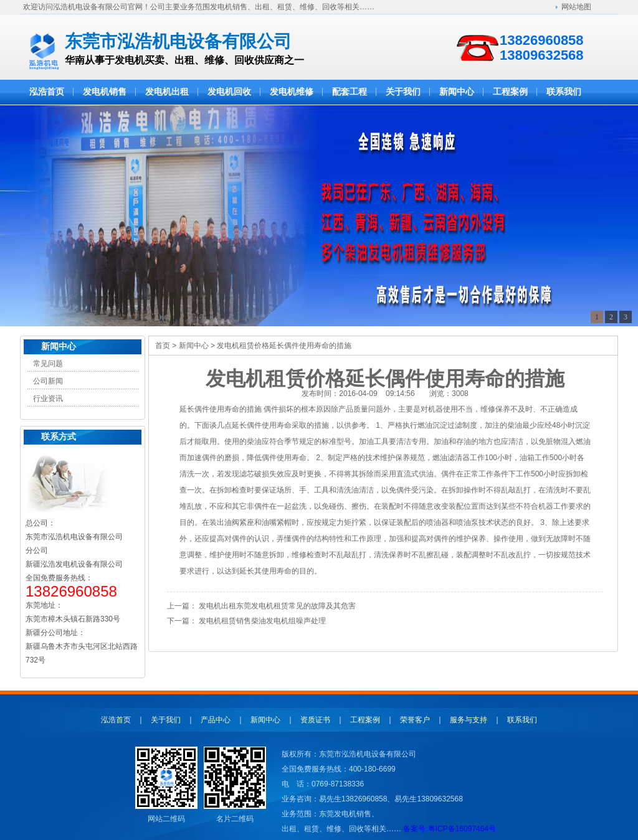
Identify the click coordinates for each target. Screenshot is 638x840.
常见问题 (48, 364)
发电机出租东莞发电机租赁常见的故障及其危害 (277, 606)
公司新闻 (48, 381)
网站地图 (576, 7)
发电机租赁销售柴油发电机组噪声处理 (262, 621)
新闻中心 (59, 347)
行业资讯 (48, 399)
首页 (163, 346)
